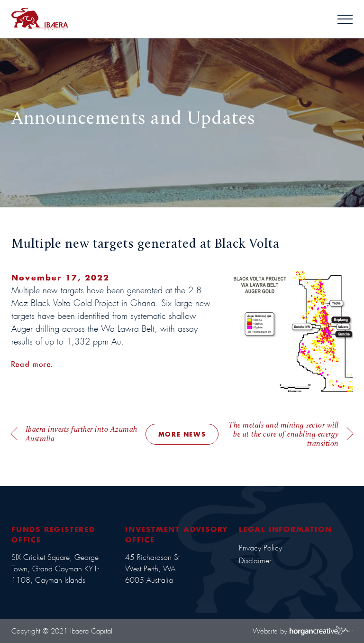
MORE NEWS (182, 434)
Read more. (32, 364)
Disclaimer (255, 561)
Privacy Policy (260, 548)
